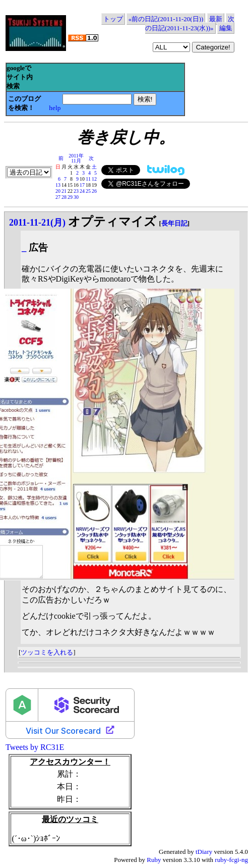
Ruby (154, 860)
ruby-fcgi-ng (231, 860)
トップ (113, 19)
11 (88, 179)
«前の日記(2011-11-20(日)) (166, 19)
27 (58, 197)
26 (94, 191)
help (55, 108)
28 (64, 197)
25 (88, 191)
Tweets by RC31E (35, 747)
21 (64, 191)
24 (82, 191)
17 (82, 185)
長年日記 (174, 223)
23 (76, 191)
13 (58, 185)
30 (76, 197)
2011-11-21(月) (37, 223)
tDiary (204, 852)
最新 (216, 19)
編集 (226, 28)
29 (70, 197)
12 (94, 179)
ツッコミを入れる (47, 652)
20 (58, 191)
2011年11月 (76, 158)
